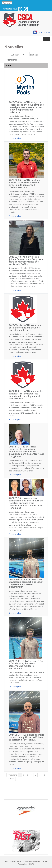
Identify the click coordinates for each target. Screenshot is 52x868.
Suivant (11, 779)
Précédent (12, 775)
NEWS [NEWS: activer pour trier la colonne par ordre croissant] (8, 65)
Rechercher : (27, 59)
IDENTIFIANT (44, 33)
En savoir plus (15, 138)
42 (44, 775)
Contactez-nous (10, 9)
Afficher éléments (25, 54)
